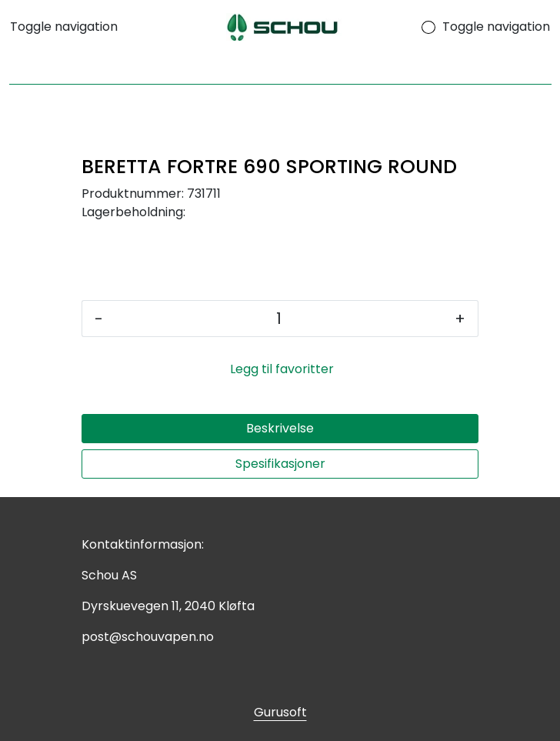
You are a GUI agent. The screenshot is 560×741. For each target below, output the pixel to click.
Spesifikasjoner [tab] (280, 464)
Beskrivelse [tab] (280, 428)
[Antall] (279, 319)
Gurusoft (280, 712)
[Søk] (280, 69)
